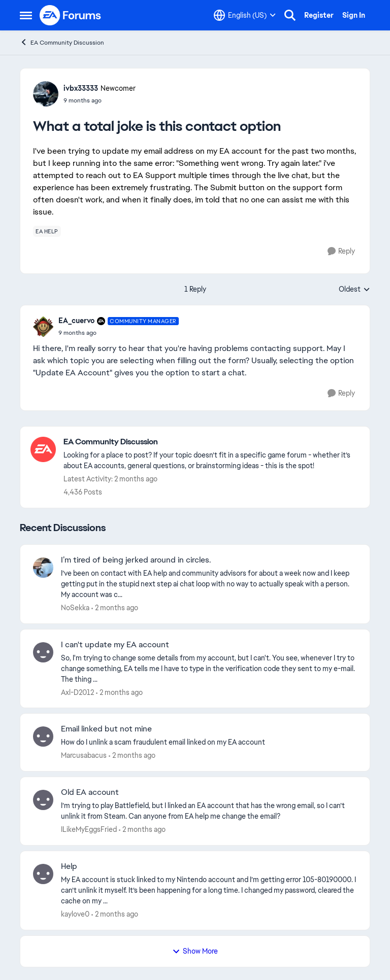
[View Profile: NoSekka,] (43, 568)
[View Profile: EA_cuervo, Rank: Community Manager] (43, 327)
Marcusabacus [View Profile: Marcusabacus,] (84, 755)
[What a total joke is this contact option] (119, 333)
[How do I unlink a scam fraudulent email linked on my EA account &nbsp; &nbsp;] (209, 742)
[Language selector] (245, 15)
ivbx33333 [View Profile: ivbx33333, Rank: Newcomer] (81, 88)
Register (319, 15)
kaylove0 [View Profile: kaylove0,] (75, 914)
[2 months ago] (115, 608)
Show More (195, 951)
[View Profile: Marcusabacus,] (43, 737)
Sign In (354, 15)
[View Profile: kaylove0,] (43, 874)
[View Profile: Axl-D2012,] (43, 652)
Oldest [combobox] (354, 290)
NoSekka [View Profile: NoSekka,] (75, 608)
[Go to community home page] (71, 15)
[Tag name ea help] (47, 231)
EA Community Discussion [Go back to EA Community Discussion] (62, 42)
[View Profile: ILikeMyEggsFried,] (43, 800)
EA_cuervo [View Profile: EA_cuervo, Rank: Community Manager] (76, 321)
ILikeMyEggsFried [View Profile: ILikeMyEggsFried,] (89, 829)
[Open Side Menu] (26, 15)
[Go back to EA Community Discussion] (212, 442)
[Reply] (341, 251)
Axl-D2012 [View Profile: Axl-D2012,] (77, 692)
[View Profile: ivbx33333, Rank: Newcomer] (46, 94)
